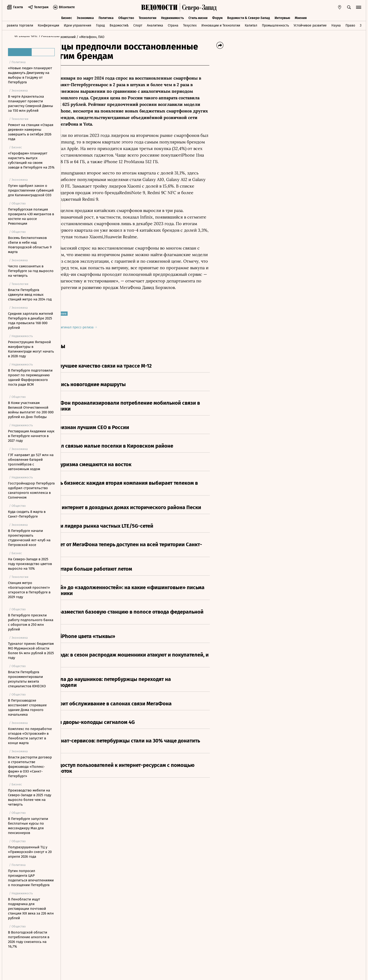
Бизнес (67, 16)
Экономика (85, 16)
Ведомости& (119, 24)
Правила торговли (19, 24)
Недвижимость (172, 16)
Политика (106, 16)
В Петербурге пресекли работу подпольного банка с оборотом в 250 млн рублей (31, 622)
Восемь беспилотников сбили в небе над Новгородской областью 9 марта (30, 245)
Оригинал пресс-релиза (128, 327)
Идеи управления (78, 24)
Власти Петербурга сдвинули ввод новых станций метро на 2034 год (30, 295)
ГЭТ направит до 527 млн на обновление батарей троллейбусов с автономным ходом (31, 462)
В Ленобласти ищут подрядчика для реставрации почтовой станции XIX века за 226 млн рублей (31, 909)
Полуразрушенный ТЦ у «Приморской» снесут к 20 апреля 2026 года (30, 852)
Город (100, 24)
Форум (217, 16)
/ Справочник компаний (108, 37)
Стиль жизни (198, 16)
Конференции (48, 24)
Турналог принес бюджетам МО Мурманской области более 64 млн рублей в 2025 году (31, 651)
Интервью (282, 16)
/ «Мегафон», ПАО (142, 37)
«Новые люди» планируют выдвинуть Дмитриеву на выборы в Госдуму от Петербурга (30, 75)
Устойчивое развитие (310, 24)
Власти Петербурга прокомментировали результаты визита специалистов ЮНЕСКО (27, 679)
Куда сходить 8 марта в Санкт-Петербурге (27, 514)
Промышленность (275, 24)
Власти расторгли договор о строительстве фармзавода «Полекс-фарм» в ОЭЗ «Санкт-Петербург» (30, 767)
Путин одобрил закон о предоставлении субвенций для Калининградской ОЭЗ (31, 190)
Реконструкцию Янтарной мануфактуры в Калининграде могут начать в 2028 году (31, 349)
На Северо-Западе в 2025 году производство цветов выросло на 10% (30, 564)
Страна (173, 24)
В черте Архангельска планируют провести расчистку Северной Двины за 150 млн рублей (31, 104)
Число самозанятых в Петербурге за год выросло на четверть (31, 271)
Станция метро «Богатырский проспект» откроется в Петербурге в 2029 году (29, 590)
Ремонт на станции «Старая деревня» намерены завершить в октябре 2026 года (31, 132)
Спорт (138, 24)
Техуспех (190, 24)
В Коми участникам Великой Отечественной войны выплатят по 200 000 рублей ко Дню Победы (31, 410)
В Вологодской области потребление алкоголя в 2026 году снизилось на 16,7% (29, 939)
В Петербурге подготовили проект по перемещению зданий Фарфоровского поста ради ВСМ (30, 377)
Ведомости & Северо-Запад (249, 16)
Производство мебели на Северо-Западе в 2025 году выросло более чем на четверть (30, 797)
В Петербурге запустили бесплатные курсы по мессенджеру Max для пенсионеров (28, 826)
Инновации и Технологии (221, 24)
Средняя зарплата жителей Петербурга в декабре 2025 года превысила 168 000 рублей (31, 321)
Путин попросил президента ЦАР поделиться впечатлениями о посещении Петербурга (31, 878)
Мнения (301, 16)
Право (350, 24)
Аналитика (155, 24)
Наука (336, 24)
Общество (126, 16)
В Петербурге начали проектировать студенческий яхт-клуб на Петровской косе (29, 538)
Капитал (251, 24)
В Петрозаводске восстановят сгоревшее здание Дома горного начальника (27, 707)
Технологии (148, 16)
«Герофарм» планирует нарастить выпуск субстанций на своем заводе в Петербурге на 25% (31, 160)
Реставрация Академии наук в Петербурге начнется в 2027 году (31, 436)
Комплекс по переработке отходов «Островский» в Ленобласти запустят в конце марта (30, 736)
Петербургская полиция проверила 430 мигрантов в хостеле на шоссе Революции (31, 216)
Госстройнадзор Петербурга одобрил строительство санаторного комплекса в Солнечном (31, 490)
